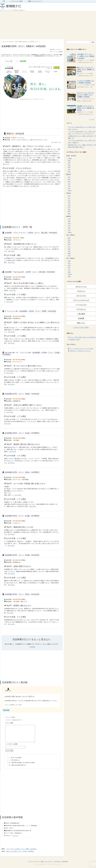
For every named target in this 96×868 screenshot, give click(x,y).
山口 (69, 247)
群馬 (69, 182)
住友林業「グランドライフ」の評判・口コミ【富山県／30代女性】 (31, 233)
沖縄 (69, 277)
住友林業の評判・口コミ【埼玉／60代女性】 (22, 594)
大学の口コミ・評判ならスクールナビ (80, 351)
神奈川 (70, 191)
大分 (69, 270)
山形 (69, 170)
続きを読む (12, 251)
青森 (69, 161)
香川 (69, 251)
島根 (69, 240)
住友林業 (60, 52)
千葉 (69, 186)
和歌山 (70, 232)
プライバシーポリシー (34, 861)
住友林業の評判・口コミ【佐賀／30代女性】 (22, 394)
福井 (69, 203)
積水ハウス (81, 323)
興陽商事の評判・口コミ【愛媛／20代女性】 (80, 145)
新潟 (69, 196)
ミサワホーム (81, 309)
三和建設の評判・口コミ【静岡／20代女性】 (80, 136)
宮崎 (69, 272)
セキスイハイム (81, 287)
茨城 (69, 177)
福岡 (69, 261)
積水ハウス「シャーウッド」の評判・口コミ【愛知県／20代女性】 (85, 70)
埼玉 (69, 184)
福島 (69, 172)
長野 (69, 207)
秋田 (69, 167)
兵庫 (69, 228)
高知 (69, 256)
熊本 (69, 268)
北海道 (70, 158)
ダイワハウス (81, 296)
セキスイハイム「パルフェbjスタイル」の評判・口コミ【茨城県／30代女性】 (85, 95)
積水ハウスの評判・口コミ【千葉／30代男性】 (20, 851)
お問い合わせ (58, 861)
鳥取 (69, 238)
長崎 (69, 265)
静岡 (69, 212)
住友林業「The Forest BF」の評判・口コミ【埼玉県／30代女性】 (30, 272)
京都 (69, 224)
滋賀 (69, 221)
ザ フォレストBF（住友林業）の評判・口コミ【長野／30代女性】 (31, 311)
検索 (93, 42)
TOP (4, 1)
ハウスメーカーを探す (17, 1)
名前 (33, 744)
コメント (21, 61)
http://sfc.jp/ (16, 836)
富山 (69, 198)
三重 (69, 219)
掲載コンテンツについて (35, 1)
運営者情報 (65, 861)
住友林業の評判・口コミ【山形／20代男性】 (22, 433)
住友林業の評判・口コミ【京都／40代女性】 (22, 555)
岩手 (69, 163)
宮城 (69, 165)
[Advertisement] (48, 25)
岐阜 (69, 209)
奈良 (69, 230)
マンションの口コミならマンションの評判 (81, 349)
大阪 (69, 226)
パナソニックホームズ (81, 300)
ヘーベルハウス (81, 305)
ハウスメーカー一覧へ (81, 327)
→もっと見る (91, 120)
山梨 (69, 205)
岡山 (69, 242)
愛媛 (69, 253)
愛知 (69, 214)
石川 (69, 200)
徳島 (69, 249)
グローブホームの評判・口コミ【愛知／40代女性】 (22, 849)
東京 (69, 188)
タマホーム (81, 291)
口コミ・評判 (9, 61)
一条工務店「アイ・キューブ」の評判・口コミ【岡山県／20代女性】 (85, 56)
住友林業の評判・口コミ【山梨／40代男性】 (22, 516)
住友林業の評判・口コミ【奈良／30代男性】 (22, 472)
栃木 (69, 179)
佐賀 (69, 263)
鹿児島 (70, 274)
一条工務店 (81, 314)
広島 (69, 245)
